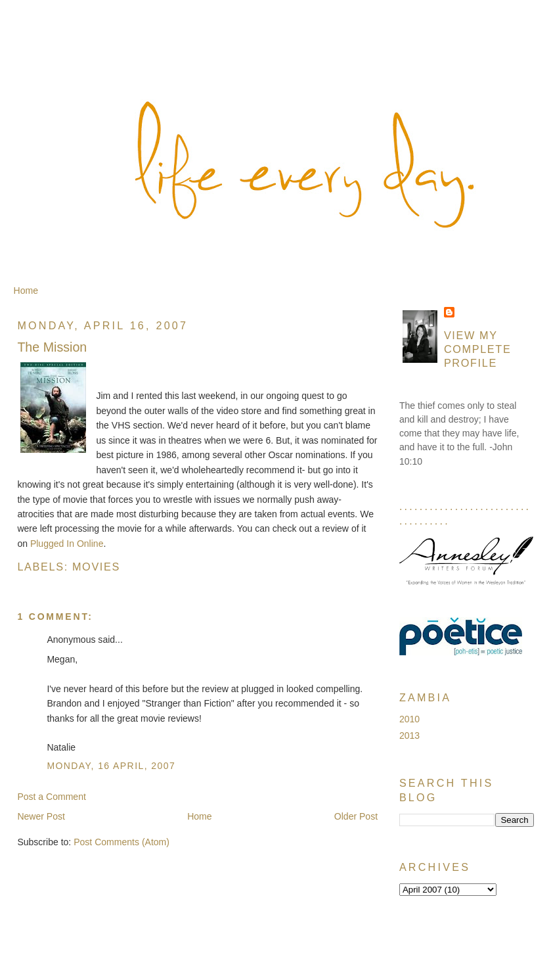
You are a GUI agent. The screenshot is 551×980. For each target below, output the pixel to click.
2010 (409, 719)
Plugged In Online (67, 544)
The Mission (52, 347)
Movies (96, 567)
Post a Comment (52, 797)
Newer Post (41, 816)
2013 (409, 735)
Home (26, 291)
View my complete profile (478, 349)
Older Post (356, 816)
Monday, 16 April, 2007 (111, 766)
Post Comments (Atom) (121, 842)
